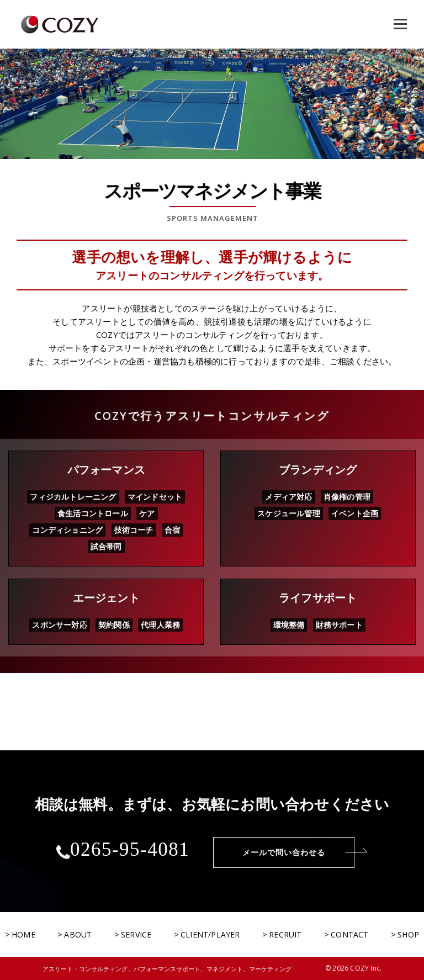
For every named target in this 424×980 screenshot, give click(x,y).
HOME (23, 934)
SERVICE (136, 934)
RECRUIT (285, 934)
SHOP (408, 934)
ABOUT (78, 934)
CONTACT (349, 934)
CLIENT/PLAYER (210, 934)
